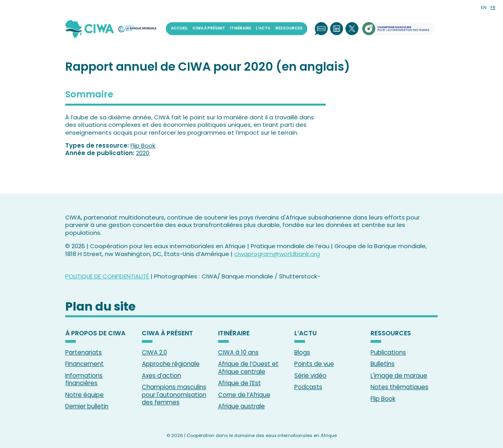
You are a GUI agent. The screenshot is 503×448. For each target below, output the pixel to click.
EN (484, 7)
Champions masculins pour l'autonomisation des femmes (174, 395)
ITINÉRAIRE (240, 28)
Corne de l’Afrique (244, 395)
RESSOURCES (289, 28)
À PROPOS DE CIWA (95, 334)
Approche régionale (171, 364)
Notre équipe (84, 395)
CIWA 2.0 (154, 352)
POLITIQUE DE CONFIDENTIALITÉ (107, 276)
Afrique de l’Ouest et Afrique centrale (248, 368)
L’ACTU (263, 28)
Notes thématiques (399, 387)
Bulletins (383, 364)
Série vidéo (310, 376)
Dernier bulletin (87, 406)
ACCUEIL (179, 28)
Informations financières (84, 379)
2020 (143, 153)
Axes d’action (162, 376)
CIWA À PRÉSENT (209, 28)
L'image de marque (399, 376)
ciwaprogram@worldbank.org (277, 254)
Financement (84, 364)
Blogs (302, 352)
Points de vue (314, 364)
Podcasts (308, 387)
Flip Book (143, 145)
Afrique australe (241, 406)
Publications (388, 352)
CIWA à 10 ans (238, 352)
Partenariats (84, 352)
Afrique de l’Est (240, 383)
